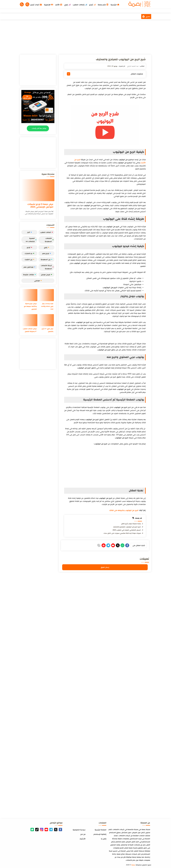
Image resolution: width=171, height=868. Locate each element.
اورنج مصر (46, 253)
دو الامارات (29, 253)
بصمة (133, 864)
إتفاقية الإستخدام (100, 834)
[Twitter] (114, 545)
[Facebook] (126, 545)
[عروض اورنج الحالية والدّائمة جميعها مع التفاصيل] (30, 295)
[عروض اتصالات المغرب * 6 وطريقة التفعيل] (30, 320)
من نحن (83, 834)
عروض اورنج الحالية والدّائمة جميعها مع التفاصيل (30, 306)
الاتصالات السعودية (49, 240)
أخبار (29, 232)
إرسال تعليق (105, 567)
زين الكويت (29, 259)
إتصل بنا (104, 838)
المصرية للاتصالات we (31, 240)
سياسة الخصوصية (79, 829)
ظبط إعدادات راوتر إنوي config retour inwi (47, 306)
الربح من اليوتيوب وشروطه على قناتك (124, 510)
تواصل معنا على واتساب (39, 128)
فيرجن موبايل (46, 275)
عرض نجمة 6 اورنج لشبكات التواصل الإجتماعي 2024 (40, 205)
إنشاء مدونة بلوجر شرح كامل (131, 524)
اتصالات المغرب (46, 232)
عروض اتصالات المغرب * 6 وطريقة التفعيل (30, 331)
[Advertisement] (85, 37)
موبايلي (38, 281)
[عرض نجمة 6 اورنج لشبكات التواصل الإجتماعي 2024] (38, 190)
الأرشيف (83, 838)
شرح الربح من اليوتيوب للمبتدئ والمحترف (127, 527)
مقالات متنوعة (29, 275)
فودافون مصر (29, 267)
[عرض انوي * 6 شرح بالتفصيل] (46, 320)
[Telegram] (101, 545)
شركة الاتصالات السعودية (47, 267)
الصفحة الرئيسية (100, 829)
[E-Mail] (107, 545)
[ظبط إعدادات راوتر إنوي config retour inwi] (46, 295)
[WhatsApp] (120, 545)
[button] (22, 4)
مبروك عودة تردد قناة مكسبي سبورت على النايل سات (122, 533)
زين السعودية (46, 259)
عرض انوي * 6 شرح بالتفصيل (47, 330)
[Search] (27, 4)
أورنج (29, 247)
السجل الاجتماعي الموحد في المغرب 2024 (127, 530)
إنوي (46, 247)
